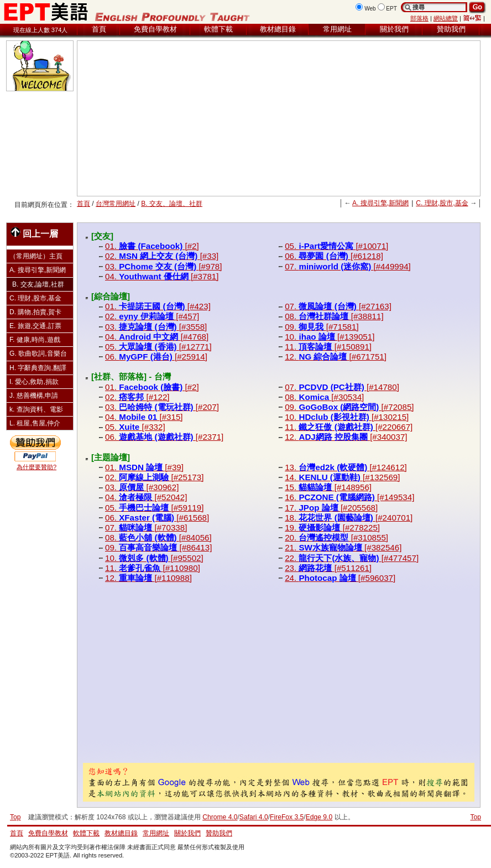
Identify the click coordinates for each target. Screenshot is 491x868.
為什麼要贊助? (36, 467)
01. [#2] (152, 246)
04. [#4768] (157, 337)
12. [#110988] (148, 578)
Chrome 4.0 (220, 817)
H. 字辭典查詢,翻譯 (38, 368)
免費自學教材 (155, 29)
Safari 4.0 (254, 817)
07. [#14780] (342, 387)
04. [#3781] (162, 276)
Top (476, 817)
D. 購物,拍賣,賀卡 (35, 312)
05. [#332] (135, 427)
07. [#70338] (146, 527)
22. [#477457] (352, 558)
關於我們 (394, 29)
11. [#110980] (153, 568)
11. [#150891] (328, 347)
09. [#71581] (322, 327)
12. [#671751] (336, 357)
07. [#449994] (348, 266)
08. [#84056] (158, 537)
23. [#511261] (328, 568)
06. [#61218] (334, 256)
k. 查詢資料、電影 (36, 409)
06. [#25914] (156, 357)
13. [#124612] (346, 467)
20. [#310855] (336, 537)
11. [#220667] (349, 427)
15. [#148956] (328, 487)
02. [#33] (162, 256)
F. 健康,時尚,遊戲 (35, 340)
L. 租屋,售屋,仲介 (35, 423)
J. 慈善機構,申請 (34, 396)
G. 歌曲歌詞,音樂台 (38, 354)
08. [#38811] (334, 316)
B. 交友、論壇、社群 (172, 204)
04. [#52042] (146, 497)
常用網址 (337, 29)
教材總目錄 (278, 29)
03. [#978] (164, 266)
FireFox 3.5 (287, 817)
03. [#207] (162, 407)
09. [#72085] (349, 407)
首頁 (99, 29)
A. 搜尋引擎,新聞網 (380, 203)
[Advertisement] (231, 118)
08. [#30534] (324, 397)
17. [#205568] (331, 508)
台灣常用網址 (116, 204)
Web (370, 9)
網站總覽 (446, 18)
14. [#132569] (342, 477)
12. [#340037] (346, 437)
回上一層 (34, 233)
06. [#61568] (157, 518)
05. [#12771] (158, 347)
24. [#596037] (340, 578)
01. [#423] (158, 306)
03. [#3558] (156, 327)
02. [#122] (137, 397)
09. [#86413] (158, 547)
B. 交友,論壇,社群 (38, 284)
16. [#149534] (349, 497)
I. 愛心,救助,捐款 (34, 382)
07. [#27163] (338, 306)
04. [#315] (144, 417)
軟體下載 (218, 29)
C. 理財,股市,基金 (442, 203)
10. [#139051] (330, 337)
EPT (391, 9)
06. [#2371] (164, 437)
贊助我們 (451, 29)
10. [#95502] (154, 558)
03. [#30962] (142, 487)
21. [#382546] (343, 547)
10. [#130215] (347, 417)
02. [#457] (152, 316)
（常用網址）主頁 (36, 256)
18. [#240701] (349, 518)
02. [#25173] (154, 477)
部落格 (419, 18)
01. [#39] (144, 467)
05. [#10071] (336, 246)
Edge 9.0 (319, 817)
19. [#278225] (332, 527)
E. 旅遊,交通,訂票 (35, 326)
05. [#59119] (154, 508)
